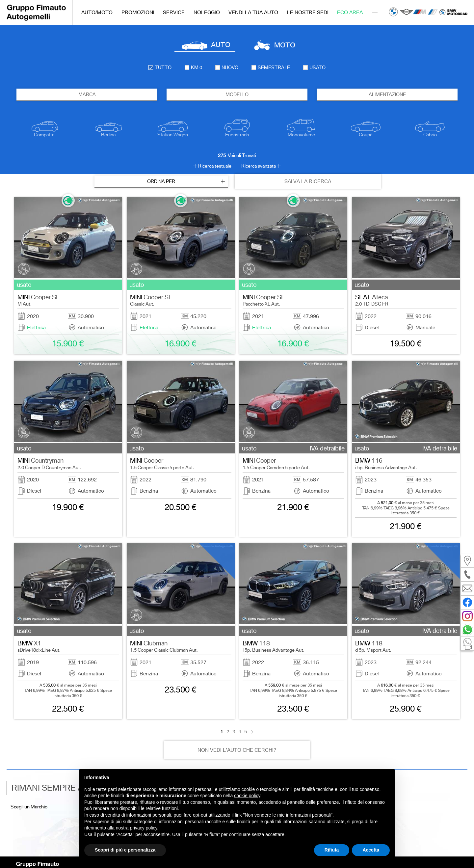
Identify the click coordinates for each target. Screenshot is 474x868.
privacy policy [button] (144, 828)
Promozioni (138, 12)
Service (174, 12)
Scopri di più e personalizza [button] (125, 850)
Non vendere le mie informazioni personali (288, 815)
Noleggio (207, 12)
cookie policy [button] (247, 796)
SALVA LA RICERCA (308, 181)
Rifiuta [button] (332, 850)
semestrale (271, 68)
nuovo (227, 68)
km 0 (193, 68)
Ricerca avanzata (259, 166)
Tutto (160, 68)
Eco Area (350, 12)
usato (314, 68)
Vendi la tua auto (253, 12)
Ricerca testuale (215, 166)
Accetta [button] (371, 850)
